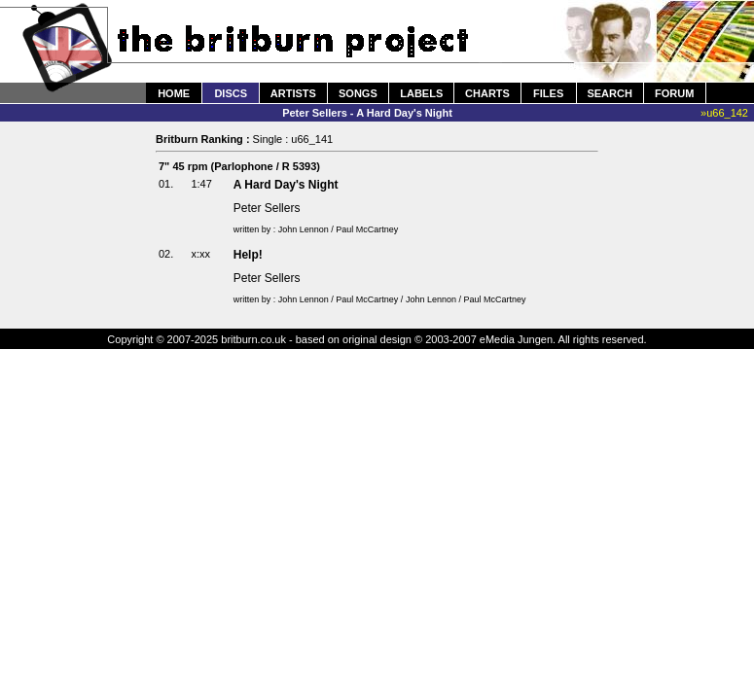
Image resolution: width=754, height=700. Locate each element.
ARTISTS (293, 93)
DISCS (231, 93)
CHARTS (487, 93)
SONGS (358, 93)
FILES (548, 93)
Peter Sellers (267, 208)
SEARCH (609, 93)
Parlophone (244, 166)
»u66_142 (724, 113)
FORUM (674, 93)
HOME (174, 93)
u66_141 (312, 139)
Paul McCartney (367, 229)
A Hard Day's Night (286, 185)
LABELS (421, 93)
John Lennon (304, 229)
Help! (248, 255)
